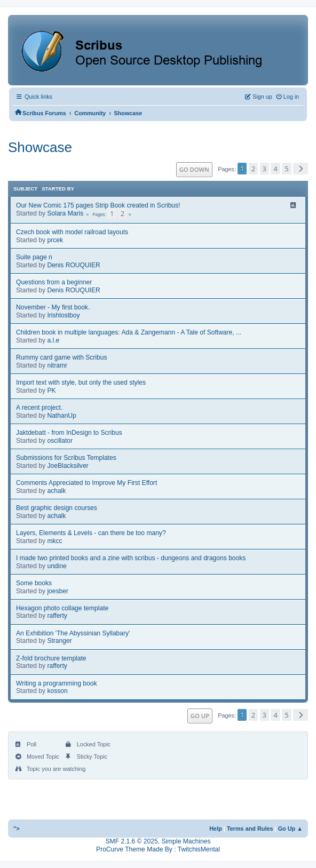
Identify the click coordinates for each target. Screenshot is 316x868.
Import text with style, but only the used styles (81, 383)
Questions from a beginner (54, 282)
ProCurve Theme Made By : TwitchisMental (158, 849)
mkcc (54, 541)
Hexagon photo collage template (62, 608)
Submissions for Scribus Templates (66, 458)
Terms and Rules (250, 829)
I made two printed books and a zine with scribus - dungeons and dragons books (131, 558)
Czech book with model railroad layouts (72, 232)
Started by (58, 189)
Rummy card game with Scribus (62, 357)
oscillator (60, 441)
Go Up (200, 716)
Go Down (194, 169)
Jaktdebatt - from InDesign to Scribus (69, 433)
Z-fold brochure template (51, 658)
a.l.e (53, 340)
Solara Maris (65, 213)
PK (51, 391)
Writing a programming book (57, 683)
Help (216, 829)
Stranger (59, 641)
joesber (58, 591)
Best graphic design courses (57, 508)
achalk (56, 491)
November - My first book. (53, 307)
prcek (55, 240)
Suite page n (34, 257)
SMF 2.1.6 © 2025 (132, 841)
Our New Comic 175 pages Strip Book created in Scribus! (98, 205)
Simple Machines (186, 841)
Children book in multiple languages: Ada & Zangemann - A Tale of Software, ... (129, 332)
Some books (34, 583)
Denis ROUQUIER (73, 265)
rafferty (57, 616)
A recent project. (39, 408)
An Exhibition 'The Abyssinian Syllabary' (73, 633)
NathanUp (61, 416)
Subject (25, 189)
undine (57, 566)
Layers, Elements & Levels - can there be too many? (91, 533)
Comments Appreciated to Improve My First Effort (86, 483)
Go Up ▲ (290, 829)
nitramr (57, 365)
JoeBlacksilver (68, 466)
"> (17, 829)
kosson (57, 691)
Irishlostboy (63, 315)
